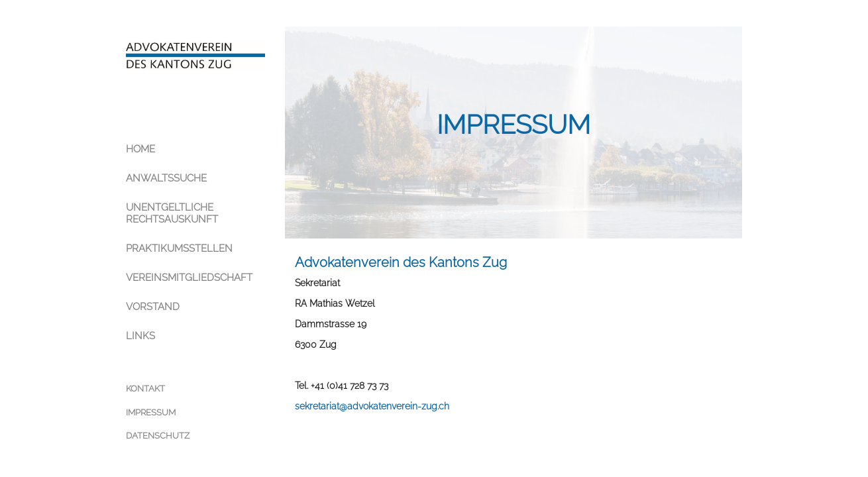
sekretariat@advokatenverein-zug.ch (372, 406)
